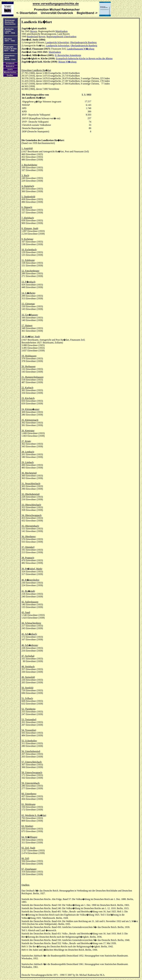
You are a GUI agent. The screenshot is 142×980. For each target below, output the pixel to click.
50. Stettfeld (27, 688)
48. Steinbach (28, 667)
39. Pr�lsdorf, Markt (32, 569)
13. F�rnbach (28, 282)
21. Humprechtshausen (32, 377)
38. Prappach (28, 558)
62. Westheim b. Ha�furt (34, 815)
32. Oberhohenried (30, 494)
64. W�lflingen (29, 837)
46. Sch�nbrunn (30, 645)
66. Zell (25, 858)
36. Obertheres (28, 536)
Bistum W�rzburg (67, 62)
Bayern (34, 31)
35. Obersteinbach (30, 526)
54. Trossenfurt (29, 730)
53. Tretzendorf (29, 720)
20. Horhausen (28, 366)
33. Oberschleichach (31, 505)
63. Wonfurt (27, 826)
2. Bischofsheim (29, 165)
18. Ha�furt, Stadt (31, 337)
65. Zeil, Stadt (28, 848)
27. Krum (26, 441)
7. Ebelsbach (28, 218)
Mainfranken (62, 31)
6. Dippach (27, 207)
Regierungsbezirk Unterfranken (61, 37)
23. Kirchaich (28, 398)
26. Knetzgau (28, 431)
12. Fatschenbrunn (30, 271)
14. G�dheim (28, 293)
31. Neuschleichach (31, 484)
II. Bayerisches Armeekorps (68, 55)
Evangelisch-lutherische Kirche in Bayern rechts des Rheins (84, 58)
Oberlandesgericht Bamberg (83, 42)
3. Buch (25, 175)
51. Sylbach (27, 698)
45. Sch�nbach (29, 634)
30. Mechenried (29, 473)
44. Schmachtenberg (31, 623)
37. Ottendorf (28, 547)
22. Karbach (27, 388)
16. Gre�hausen (29, 315)
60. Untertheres (29, 794)
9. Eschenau (27, 239)
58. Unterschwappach (32, 772)
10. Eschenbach (29, 250)
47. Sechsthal (28, 656)
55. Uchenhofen (29, 741)
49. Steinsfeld (28, 677)
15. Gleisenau (28, 304)
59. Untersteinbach (30, 783)
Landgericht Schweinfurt (57, 42)
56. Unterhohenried (31, 751)
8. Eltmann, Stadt (30, 228)
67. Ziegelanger (29, 869)
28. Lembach (28, 452)
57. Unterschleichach (31, 762)
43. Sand (26, 612)
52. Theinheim (28, 709)
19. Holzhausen (29, 356)
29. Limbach (28, 462)
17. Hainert (27, 326)
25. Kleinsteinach (30, 420)
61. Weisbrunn (28, 804)
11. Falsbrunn (28, 260)
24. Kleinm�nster (30, 409)
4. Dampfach (28, 186)
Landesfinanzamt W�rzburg (81, 49)
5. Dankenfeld (28, 197)
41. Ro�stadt (28, 591)
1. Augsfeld (27, 148)
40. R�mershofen (30, 580)
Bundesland (32, 37)
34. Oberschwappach (31, 515)
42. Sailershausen (30, 602)
